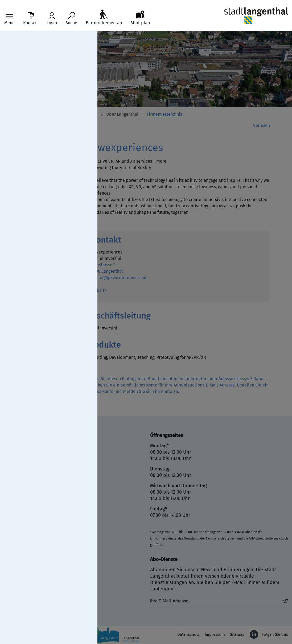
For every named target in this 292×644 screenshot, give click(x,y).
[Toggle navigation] (9, 19)
